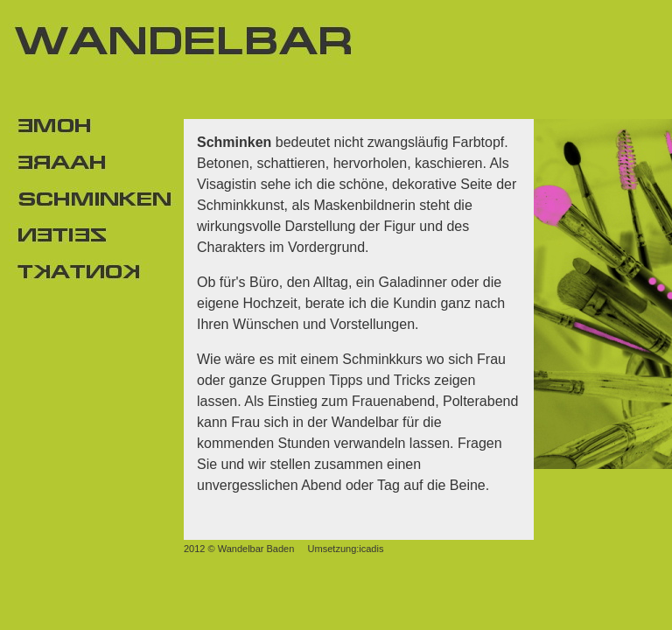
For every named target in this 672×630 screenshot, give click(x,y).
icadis (371, 549)
